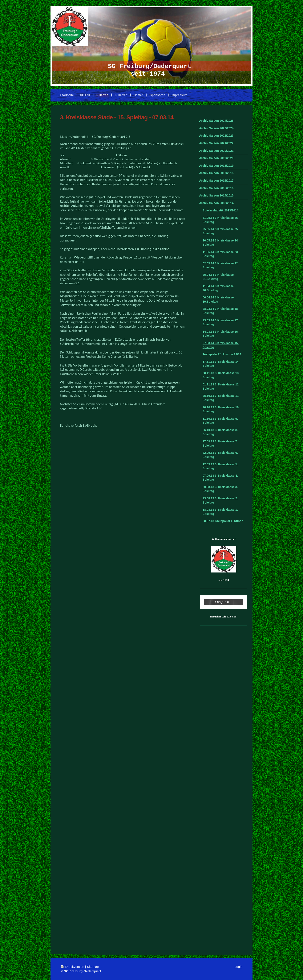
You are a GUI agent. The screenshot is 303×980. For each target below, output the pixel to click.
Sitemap (93, 967)
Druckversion (73, 967)
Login (238, 967)
